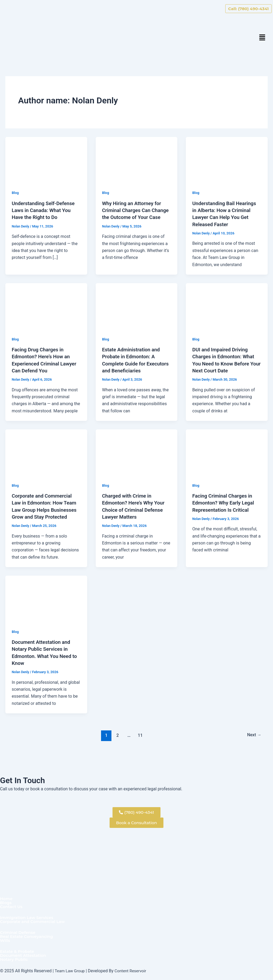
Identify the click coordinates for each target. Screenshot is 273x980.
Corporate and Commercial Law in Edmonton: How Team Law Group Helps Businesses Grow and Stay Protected (44, 509)
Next (253, 741)
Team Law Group (71, 971)
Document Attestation (25, 955)
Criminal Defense (19, 931)
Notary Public (15, 959)
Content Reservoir (133, 971)
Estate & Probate (18, 951)
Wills (5, 940)
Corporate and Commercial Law (35, 920)
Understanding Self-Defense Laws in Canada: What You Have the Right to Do (45, 210)
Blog (15, 193)
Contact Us (12, 904)
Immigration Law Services (29, 916)
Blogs (6, 900)
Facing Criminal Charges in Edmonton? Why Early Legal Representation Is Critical (225, 502)
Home (7, 896)
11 (140, 741)
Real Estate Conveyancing (28, 936)
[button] (262, 38)
